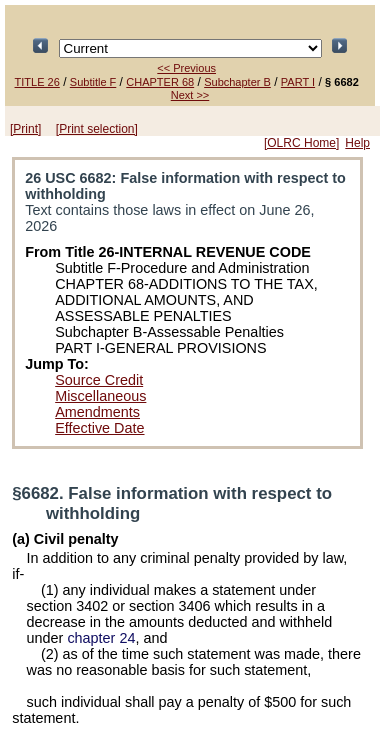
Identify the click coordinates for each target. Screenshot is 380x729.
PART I (298, 82)
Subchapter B (237, 82)
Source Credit (99, 380)
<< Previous (186, 68)
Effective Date (99, 428)
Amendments (97, 412)
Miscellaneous (100, 396)
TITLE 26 (37, 82)
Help (357, 143)
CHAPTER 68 (160, 82)
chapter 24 (101, 638)
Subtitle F (93, 82)
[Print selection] (97, 129)
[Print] (25, 129)
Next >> (190, 95)
